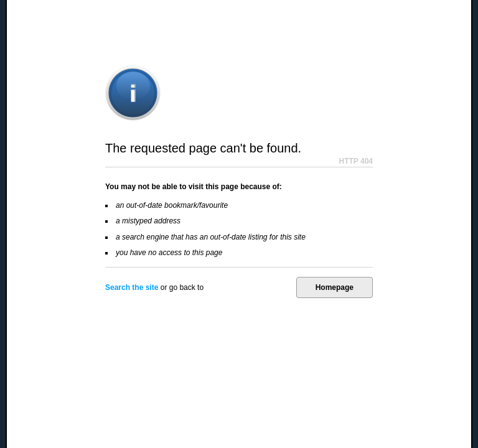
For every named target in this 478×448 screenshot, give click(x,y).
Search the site (132, 287)
